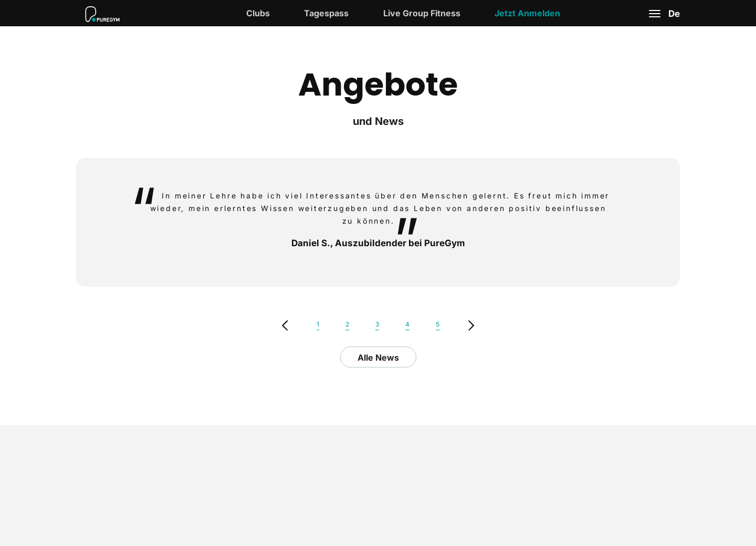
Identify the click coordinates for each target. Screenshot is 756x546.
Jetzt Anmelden (527, 13)
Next (471, 325)
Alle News (378, 358)
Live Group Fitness (422, 13)
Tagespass (326, 13)
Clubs (258, 13)
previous (285, 325)
